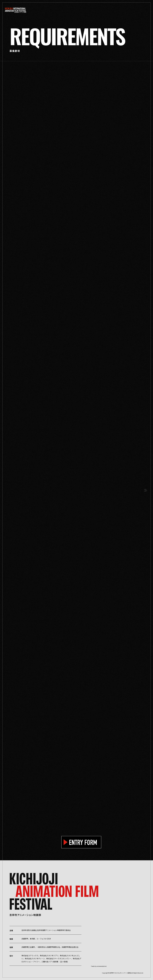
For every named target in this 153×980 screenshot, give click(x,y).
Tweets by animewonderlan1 (99, 966)
